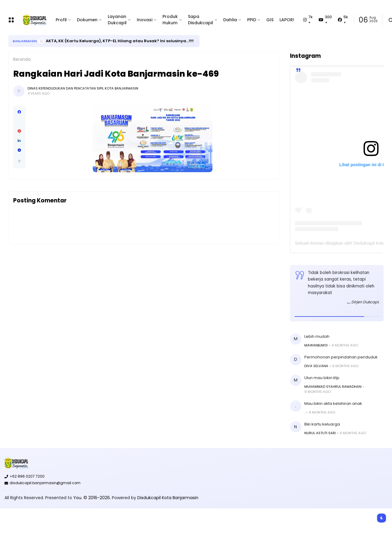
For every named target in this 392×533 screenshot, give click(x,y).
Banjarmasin (25, 41)
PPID (252, 20)
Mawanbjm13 (316, 345)
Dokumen (87, 20)
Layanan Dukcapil (117, 20)
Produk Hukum (170, 20)
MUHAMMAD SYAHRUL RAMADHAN (333, 387)
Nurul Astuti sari (320, 433)
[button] (19, 161)
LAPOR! (287, 20)
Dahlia (230, 20)
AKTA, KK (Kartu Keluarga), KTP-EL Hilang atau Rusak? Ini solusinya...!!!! (120, 41)
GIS (270, 20)
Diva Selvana (316, 366)
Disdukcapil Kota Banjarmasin (168, 498)
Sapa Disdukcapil (200, 20)
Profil (61, 20)
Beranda (22, 59)
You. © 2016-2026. (93, 498)
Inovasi (145, 20)
